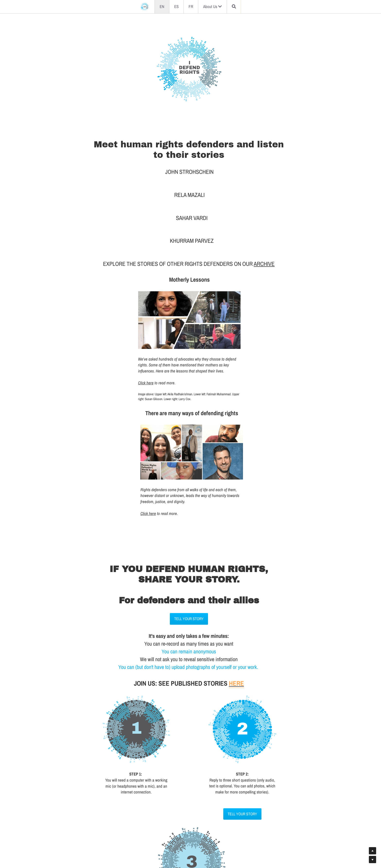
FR (191, 6)
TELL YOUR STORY (191, 457)
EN (162, 6)
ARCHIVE (266, 225)
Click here (95, 343)
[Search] (234, 7)
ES (176, 6)
